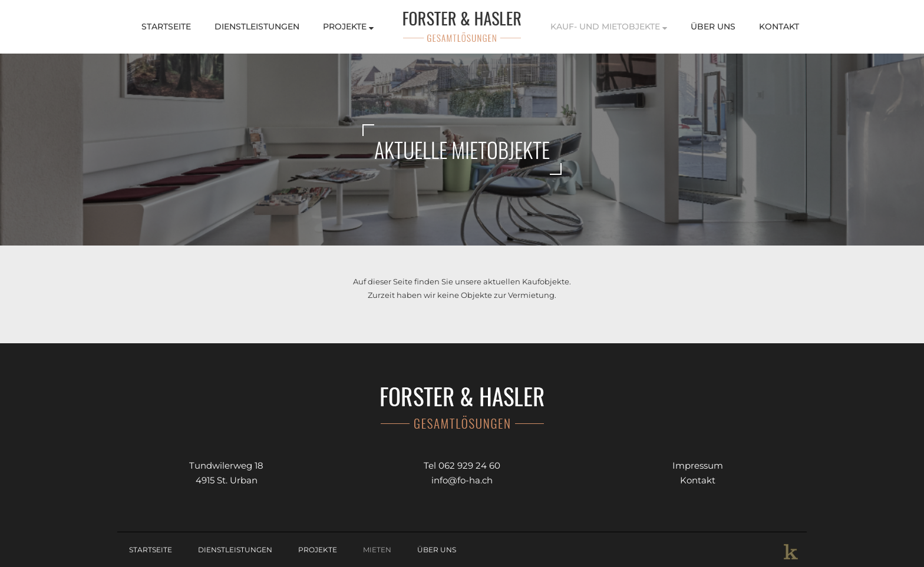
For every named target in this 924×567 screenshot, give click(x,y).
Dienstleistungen (257, 26)
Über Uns (713, 26)
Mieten (377, 550)
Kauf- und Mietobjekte (609, 26)
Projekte (348, 26)
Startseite (166, 26)
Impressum (698, 465)
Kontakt (779, 26)
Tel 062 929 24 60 (462, 465)
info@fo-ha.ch (462, 480)
